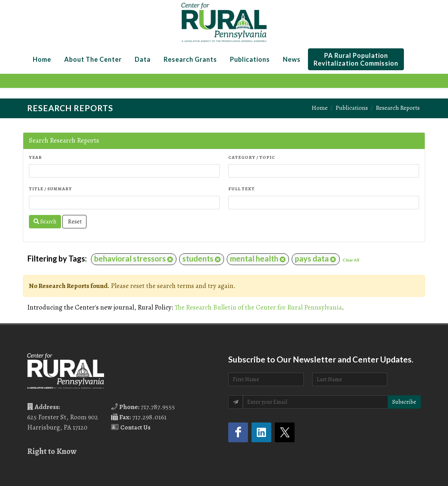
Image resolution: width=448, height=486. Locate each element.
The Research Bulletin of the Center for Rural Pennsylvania (258, 307)
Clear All (351, 260)
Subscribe (404, 402)
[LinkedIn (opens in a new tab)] (261, 432)
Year (35, 157)
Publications (352, 108)
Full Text (241, 189)
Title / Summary (50, 189)
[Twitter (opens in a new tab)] (285, 432)
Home (320, 108)
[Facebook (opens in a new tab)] (238, 432)
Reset (74, 222)
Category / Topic (252, 157)
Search (45, 222)
